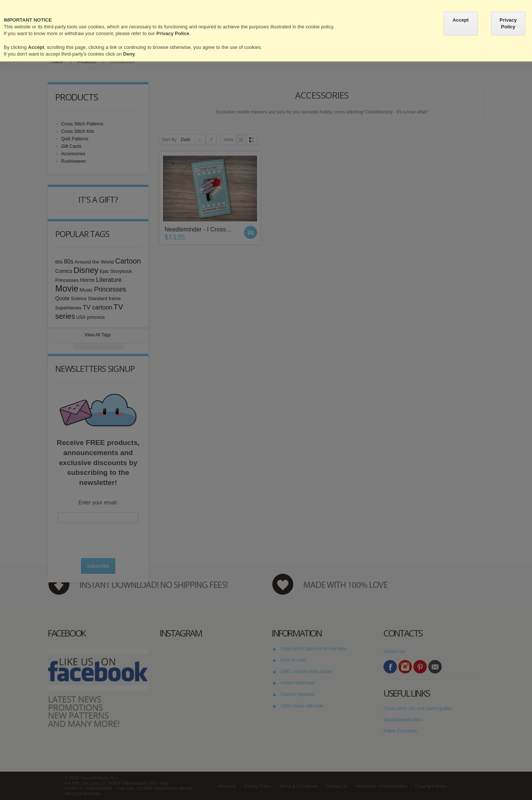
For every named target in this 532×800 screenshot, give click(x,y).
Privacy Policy (508, 23)
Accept (461, 20)
